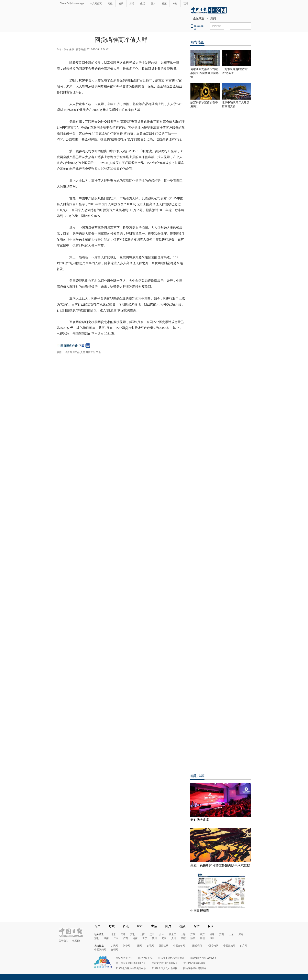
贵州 (174, 938)
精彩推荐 (197, 776)
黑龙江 (172, 934)
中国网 (138, 946)
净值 (67, 352)
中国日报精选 (200, 911)
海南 (135, 938)
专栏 (175, 4)
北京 (113, 934)
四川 (154, 938)
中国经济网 (196, 946)
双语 (186, 4)
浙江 (202, 934)
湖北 (97, 938)
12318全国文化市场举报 (165, 968)
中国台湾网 (213, 946)
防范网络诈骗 (145, 958)
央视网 (150, 946)
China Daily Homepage (72, 3)
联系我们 (77, 941)
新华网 (126, 946)
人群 (83, 352)
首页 (97, 926)
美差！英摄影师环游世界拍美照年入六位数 (220, 865)
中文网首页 (96, 4)
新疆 (203, 938)
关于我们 (63, 941)
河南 (241, 934)
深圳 (212, 938)
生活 (143, 4)
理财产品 (75, 352)
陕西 (193, 938)
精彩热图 (197, 42)
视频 (164, 4)
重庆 (145, 938)
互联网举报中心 (124, 958)
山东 (231, 934)
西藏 (183, 938)
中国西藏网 (229, 946)
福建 (212, 934)
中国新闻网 (100, 950)
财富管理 (90, 352)
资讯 (121, 4)
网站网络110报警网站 (195, 968)
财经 (132, 4)
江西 (222, 934)
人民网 (115, 946)
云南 (164, 938)
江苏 (193, 934)
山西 (142, 934)
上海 (183, 934)
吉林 (161, 934)
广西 (126, 938)
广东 (116, 938)
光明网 (115, 950)
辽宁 (152, 934)
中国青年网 (179, 946)
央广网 (244, 946)
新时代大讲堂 (200, 820)
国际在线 (164, 946)
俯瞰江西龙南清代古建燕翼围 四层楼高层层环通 (204, 73)
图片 (153, 4)
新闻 (213, 18)
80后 (98, 352)
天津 (123, 934)
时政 (110, 4)
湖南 (106, 938)
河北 (133, 934)
